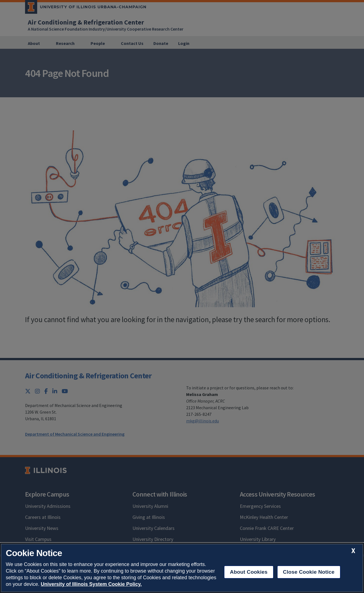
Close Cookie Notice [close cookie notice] (309, 572)
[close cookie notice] (353, 551)
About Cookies (249, 572)
